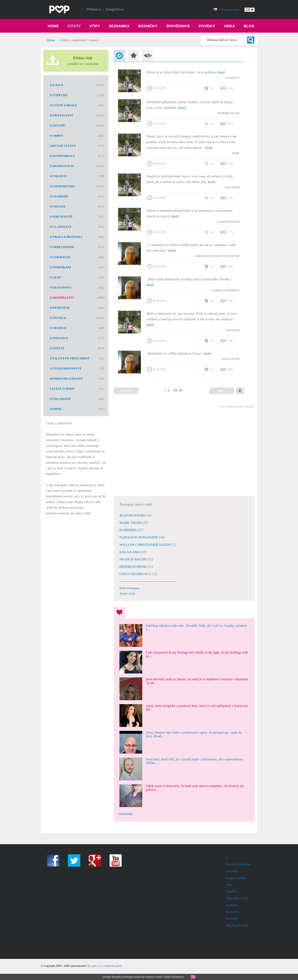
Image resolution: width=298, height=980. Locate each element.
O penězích (60, 308)
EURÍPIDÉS (128, 530)
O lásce (57, 85)
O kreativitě (61, 217)
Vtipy (95, 26)
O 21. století (61, 227)
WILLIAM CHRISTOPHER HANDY (146, 545)
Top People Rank (237, 925)
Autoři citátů (127, 593)
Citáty (74, 26)
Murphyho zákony (66, 379)
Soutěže (231, 891)
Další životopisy (130, 588)
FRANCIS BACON (133, 559)
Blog (249, 26)
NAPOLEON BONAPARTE (139, 537)
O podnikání (60, 267)
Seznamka (119, 26)
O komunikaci (62, 156)
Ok (193, 977)
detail (221, 72)
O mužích (58, 328)
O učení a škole (64, 105)
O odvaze (58, 206)
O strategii (60, 257)
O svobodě (59, 196)
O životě (57, 125)
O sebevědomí (62, 247)
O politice (59, 338)
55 (181, 390)
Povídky (207, 26)
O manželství (62, 298)
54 (175, 390)
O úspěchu (59, 95)
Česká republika (230, 10)
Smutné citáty (63, 146)
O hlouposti (61, 287)
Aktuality (232, 871)
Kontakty (232, 905)
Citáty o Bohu (62, 389)
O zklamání (60, 399)
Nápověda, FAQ (237, 898)
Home (53, 26)
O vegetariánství (65, 368)
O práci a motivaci (66, 237)
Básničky (148, 26)
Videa (230, 26)
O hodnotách (62, 166)
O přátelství (61, 115)
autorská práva (113, 966)
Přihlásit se (94, 9)
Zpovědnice (178, 26)
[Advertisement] (184, 451)
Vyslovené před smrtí (70, 358)
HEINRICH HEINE (133, 567)
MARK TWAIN (131, 523)
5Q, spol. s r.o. (95, 966)
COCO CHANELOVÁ (135, 574)
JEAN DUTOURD (133, 515)
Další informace (174, 977)
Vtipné (56, 409)
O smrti (56, 136)
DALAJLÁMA (130, 552)
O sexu (56, 277)
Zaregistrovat (114, 9)
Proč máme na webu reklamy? (238, 406)
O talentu (59, 176)
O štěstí (57, 348)
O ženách (58, 318)
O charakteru (63, 186)
